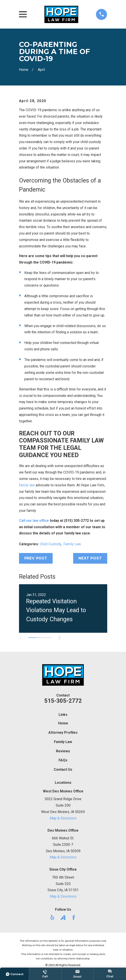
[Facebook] (74, 918)
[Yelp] (52, 918)
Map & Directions (63, 818)
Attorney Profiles (63, 733)
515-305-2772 (63, 701)
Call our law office (34, 521)
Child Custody (50, 544)
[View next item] (59, 638)
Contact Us (63, 769)
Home (63, 723)
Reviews (63, 751)
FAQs (63, 760)
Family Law (72, 544)
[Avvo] (63, 918)
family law (27, 485)
